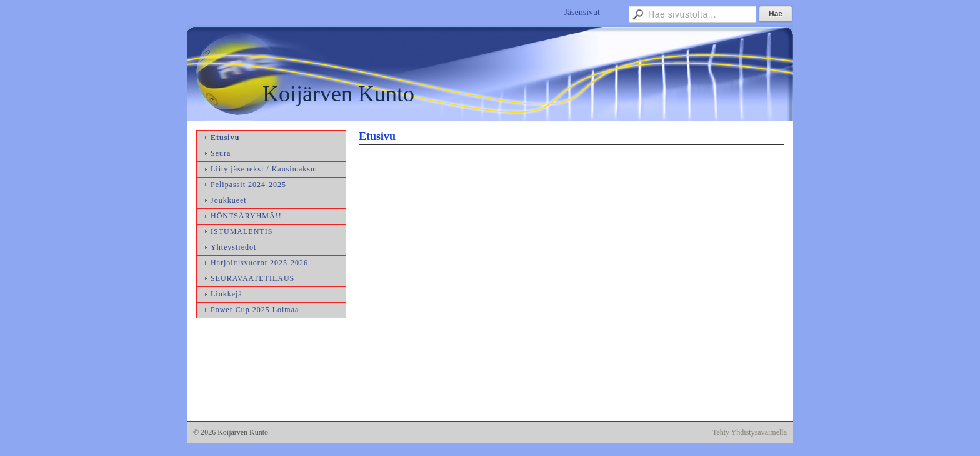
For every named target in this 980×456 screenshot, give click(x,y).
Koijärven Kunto (338, 94)
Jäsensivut (582, 12)
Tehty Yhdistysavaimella (750, 432)
